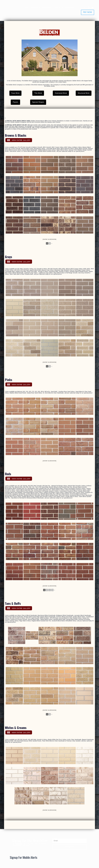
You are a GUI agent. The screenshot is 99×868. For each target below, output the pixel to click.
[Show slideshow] (49, 239)
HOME (26, 7)
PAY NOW (88, 12)
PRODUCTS (34, 7)
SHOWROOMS (70, 7)
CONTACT (58, 7)
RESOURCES (46, 7)
